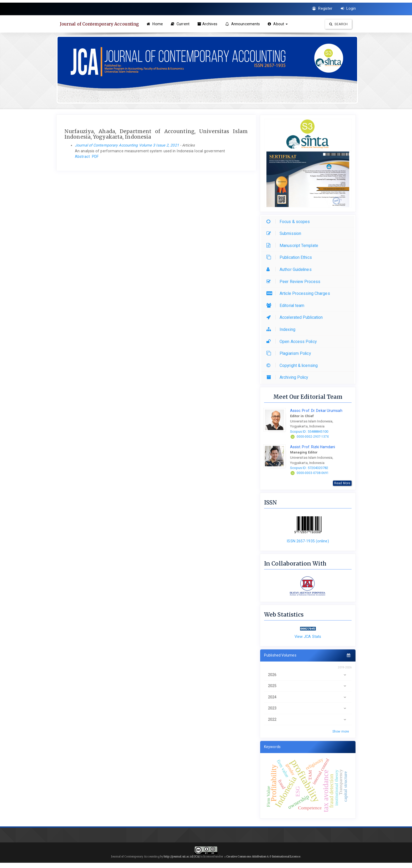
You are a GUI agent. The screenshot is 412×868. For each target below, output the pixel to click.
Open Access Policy (293, 342)
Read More (342, 483)
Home (156, 24)
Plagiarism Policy (290, 353)
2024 (308, 697)
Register (322, 8)
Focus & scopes (289, 222)
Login (348, 8)
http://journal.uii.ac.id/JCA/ (182, 857)
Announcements (243, 24)
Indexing (282, 329)
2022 (308, 720)
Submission (285, 233)
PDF (95, 157)
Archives (208, 24)
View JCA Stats (308, 637)
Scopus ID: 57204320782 (309, 468)
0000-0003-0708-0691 (313, 473)
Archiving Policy (289, 377)
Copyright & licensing (293, 365)
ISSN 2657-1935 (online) (308, 541)
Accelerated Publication (296, 317)
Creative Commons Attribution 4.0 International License (263, 857)
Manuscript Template (294, 246)
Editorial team (287, 306)
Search (338, 24)
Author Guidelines (290, 269)
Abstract (82, 157)
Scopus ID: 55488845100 (309, 432)
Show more (341, 731)
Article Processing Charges (300, 293)
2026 (308, 675)
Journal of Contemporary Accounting (100, 24)
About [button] (279, 24)
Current (181, 24)
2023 (308, 708)
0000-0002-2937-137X (313, 437)
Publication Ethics (290, 257)
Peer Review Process (295, 282)
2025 (308, 686)
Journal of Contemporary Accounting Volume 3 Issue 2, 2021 (127, 145)
